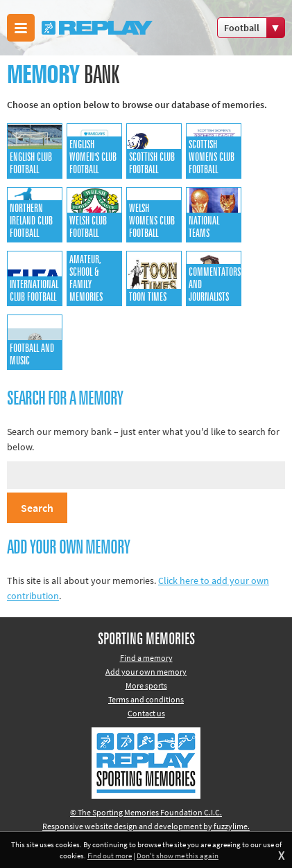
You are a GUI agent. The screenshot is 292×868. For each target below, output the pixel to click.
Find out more (110, 856)
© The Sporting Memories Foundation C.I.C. (146, 812)
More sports (146, 685)
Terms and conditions (146, 699)
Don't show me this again (178, 856)
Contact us (146, 713)
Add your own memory (146, 672)
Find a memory (146, 658)
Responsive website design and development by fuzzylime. (146, 826)
